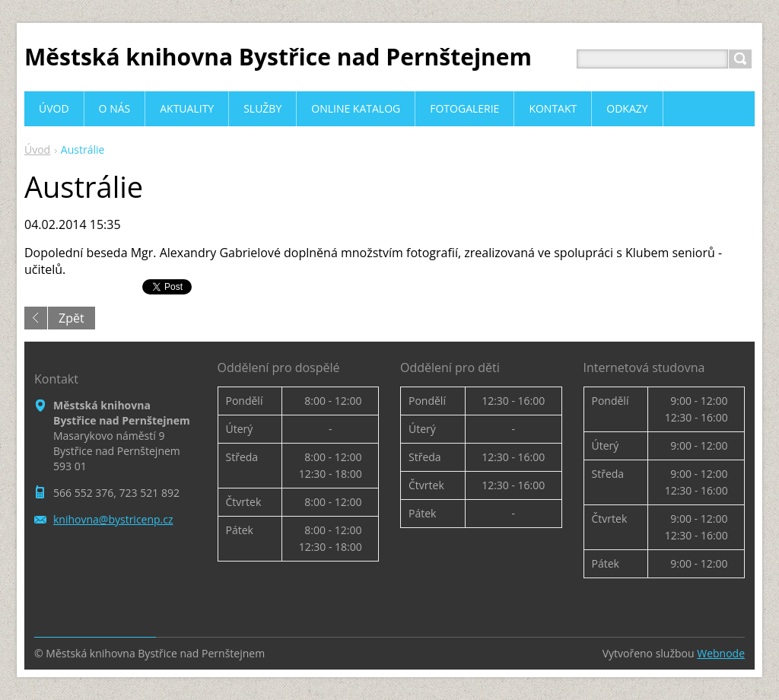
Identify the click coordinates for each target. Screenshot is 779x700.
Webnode (721, 653)
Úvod (37, 150)
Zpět (72, 318)
